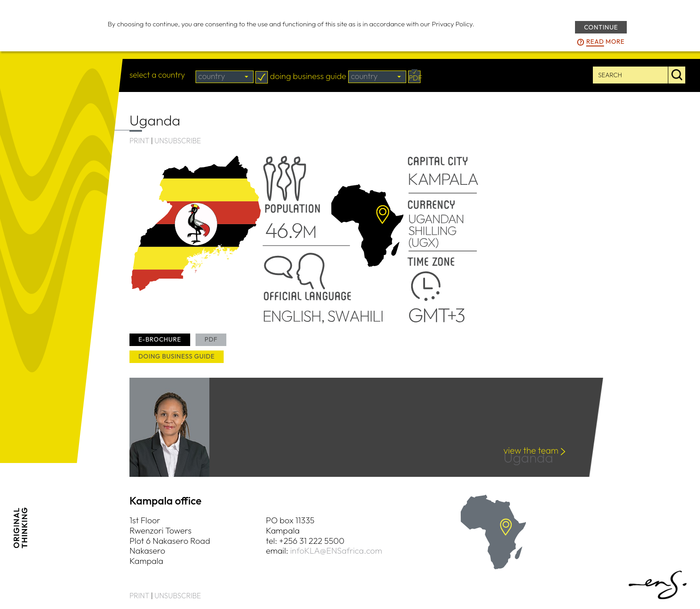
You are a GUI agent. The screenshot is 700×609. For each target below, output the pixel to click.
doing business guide (177, 356)
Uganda (531, 459)
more (605, 42)
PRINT (139, 141)
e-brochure (160, 339)
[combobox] (225, 77)
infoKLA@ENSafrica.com (336, 551)
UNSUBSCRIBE (178, 141)
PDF (211, 339)
